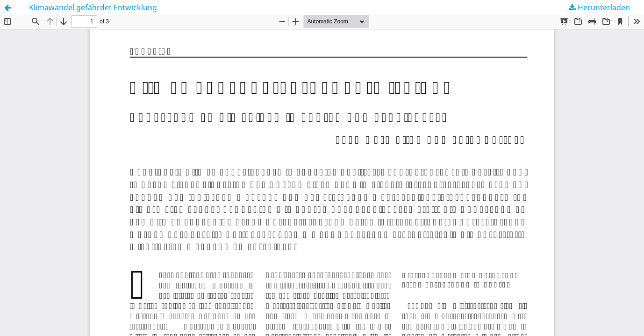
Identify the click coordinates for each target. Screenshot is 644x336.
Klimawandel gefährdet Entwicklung (93, 7)
